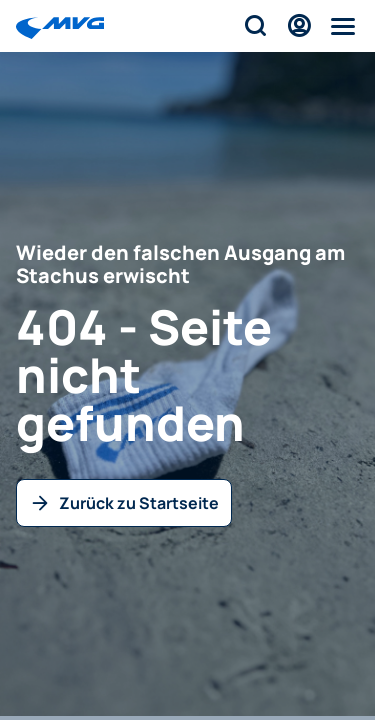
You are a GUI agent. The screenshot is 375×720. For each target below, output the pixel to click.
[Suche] (255, 26)
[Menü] (343, 26)
